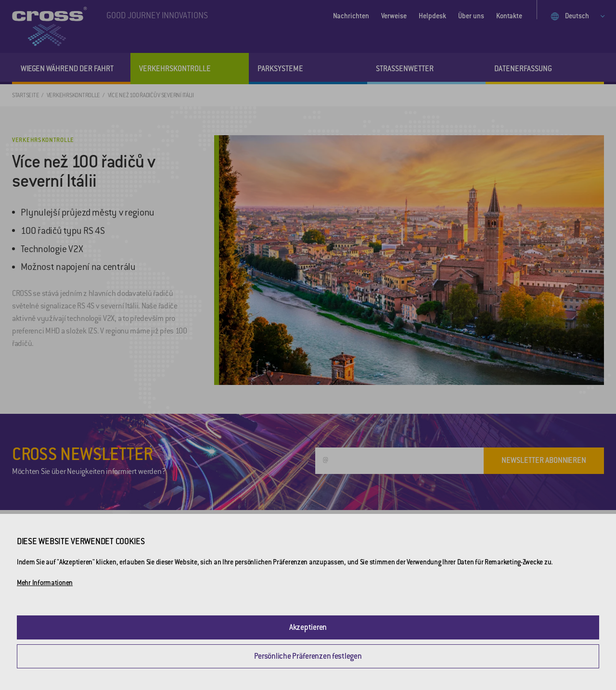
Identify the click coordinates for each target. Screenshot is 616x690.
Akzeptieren (308, 627)
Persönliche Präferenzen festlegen (308, 656)
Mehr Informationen (45, 583)
